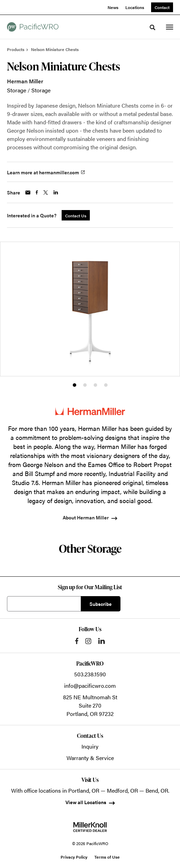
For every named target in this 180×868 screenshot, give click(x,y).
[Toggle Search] (152, 27)
